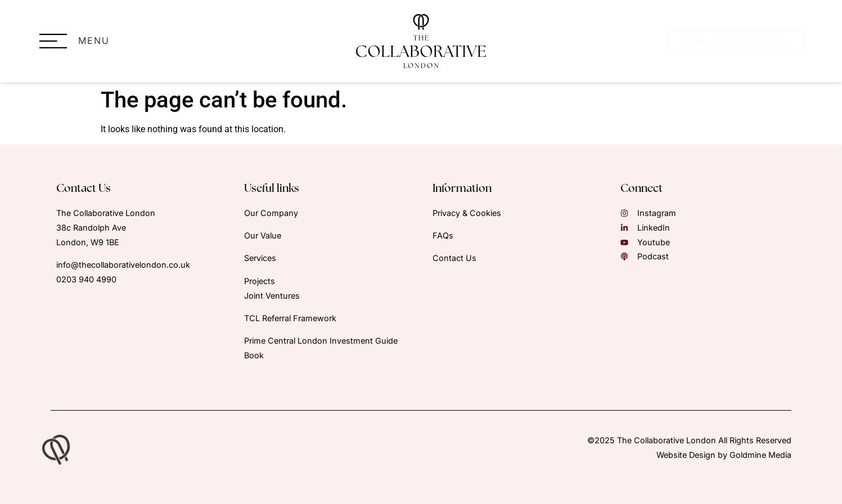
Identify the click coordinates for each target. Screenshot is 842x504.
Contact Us (454, 258)
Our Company (271, 213)
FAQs (443, 235)
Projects (260, 281)
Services (260, 258)
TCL (291, 318)
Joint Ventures (272, 296)
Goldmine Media (760, 455)
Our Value (263, 235)
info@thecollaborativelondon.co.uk (123, 265)
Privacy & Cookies (467, 213)
